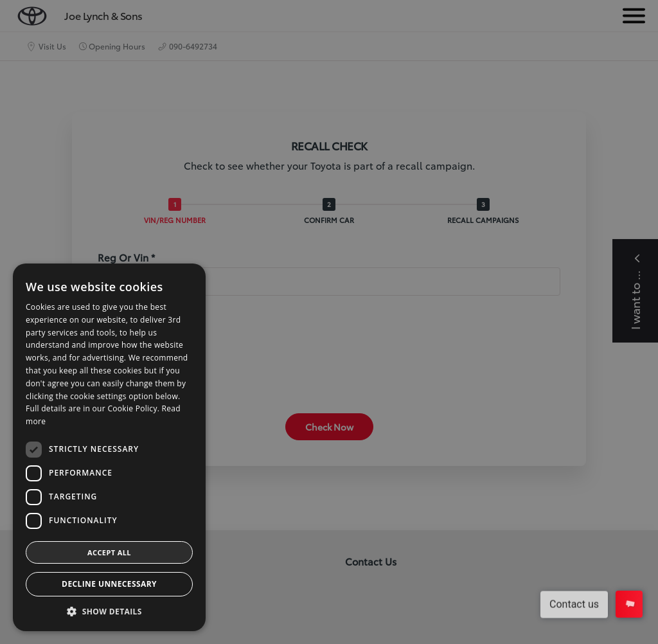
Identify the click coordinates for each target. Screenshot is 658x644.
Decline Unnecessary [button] (109, 584)
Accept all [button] (109, 552)
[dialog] (329, 322)
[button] (109, 612)
